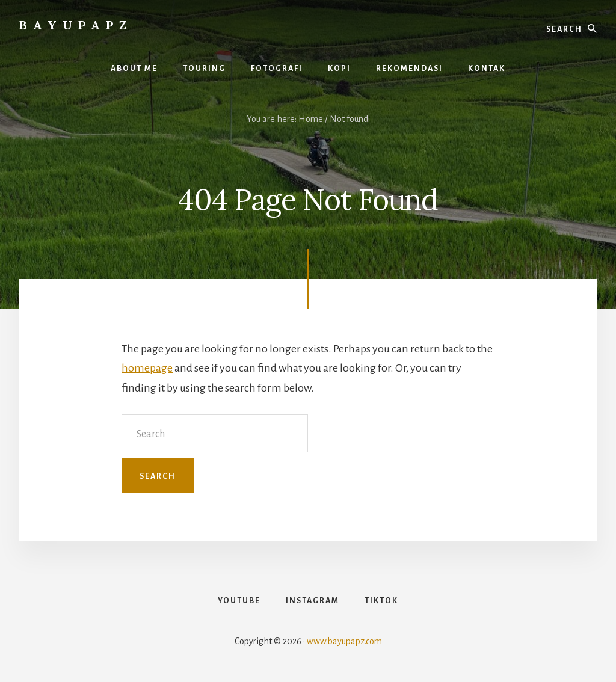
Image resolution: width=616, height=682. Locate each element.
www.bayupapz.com (344, 641)
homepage (147, 368)
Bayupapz (76, 25)
